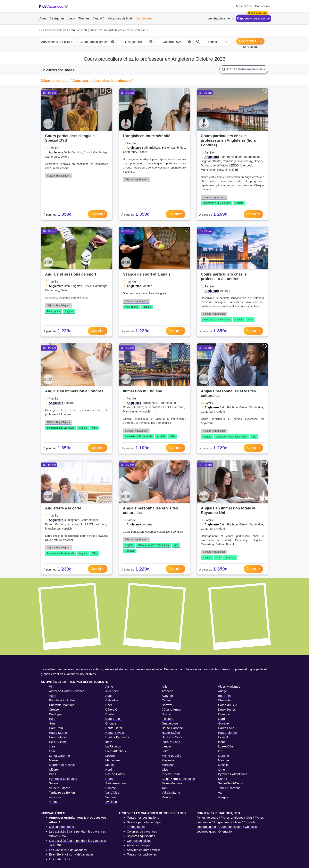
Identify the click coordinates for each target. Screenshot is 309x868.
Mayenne (168, 760)
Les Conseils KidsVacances (68, 850)
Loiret (166, 751)
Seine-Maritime (172, 783)
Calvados (112, 700)
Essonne (224, 714)
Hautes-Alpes (58, 737)
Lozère (110, 756)
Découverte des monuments (231, 437)
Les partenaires (60, 859)
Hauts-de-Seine (172, 737)
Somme (111, 788)
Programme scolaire (227, 822)
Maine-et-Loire (172, 756)
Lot (220, 751)
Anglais (239, 203)
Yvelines (111, 802)
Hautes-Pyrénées (117, 737)
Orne (221, 769)
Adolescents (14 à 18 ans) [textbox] (59, 42)
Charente (224, 700)
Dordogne (56, 714)
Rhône (110, 779)
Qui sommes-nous (61, 827)
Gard (221, 719)
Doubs (110, 714)
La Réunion (113, 746)
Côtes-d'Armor (172, 709)
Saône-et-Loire (115, 783)
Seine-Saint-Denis (230, 783)
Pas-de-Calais (115, 774)
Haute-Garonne (172, 728)
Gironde (111, 723)
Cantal (166, 700)
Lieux (72, 18)
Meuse (110, 765)
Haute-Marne (58, 733)
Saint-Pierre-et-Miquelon (178, 779)
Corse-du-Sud (228, 705)
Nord (109, 769)
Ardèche (167, 691)
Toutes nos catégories (142, 854)
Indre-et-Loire (171, 742)
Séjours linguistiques (58, 176)
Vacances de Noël (120, 18)
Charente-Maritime (62, 705)
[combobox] (59, 42)
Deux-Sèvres (227, 709)
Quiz (249, 817)
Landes (167, 746)
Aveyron (167, 696)
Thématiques (136, 827)
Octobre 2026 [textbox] (177, 42)
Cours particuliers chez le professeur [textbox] (97, 42)
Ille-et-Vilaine (58, 742)
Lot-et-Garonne (59, 756)
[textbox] (212, 42)
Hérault (223, 737)
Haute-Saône (171, 733)
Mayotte (223, 760)
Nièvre (53, 769)
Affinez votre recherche (244, 69)
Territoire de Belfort (62, 792)
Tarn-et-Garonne (229, 788)
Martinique (112, 760)
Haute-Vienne (227, 733)
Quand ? (99, 18)
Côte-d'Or (112, 709)
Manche (223, 756)
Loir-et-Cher (226, 746)
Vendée (111, 797)
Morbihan (168, 765)
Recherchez (250, 41)
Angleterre (56, 152)
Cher (109, 705)
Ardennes (112, 691)
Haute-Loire (226, 728)
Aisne (109, 686)
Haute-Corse (114, 728)
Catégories (57, 18)
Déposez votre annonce (253, 18)
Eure (52, 719)
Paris (52, 774)
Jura (52, 746)
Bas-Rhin (224, 696)
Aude (109, 696)
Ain (51, 686)
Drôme (166, 714)
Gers (52, 723)
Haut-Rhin (56, 728)
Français (130, 551)
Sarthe (223, 779)
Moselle (223, 765)
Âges (43, 18)
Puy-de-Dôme (171, 774)
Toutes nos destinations (143, 817)
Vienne (166, 797)
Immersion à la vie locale (216, 203)
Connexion (262, 6)
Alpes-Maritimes (229, 686)
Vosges (223, 797)
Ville (250, 320)
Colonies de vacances (142, 831)
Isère (221, 742)
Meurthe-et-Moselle (62, 765)
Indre (109, 742)
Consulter (98, 214)
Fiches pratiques (232, 817)
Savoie (54, 783)
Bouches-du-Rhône (62, 700)
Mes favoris (244, 6)
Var (220, 792)
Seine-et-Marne (60, 788)
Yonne (53, 802)
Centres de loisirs (139, 841)
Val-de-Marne (171, 792)
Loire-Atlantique (116, 751)
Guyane (223, 723)
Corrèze (167, 705)
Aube (53, 696)
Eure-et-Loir (113, 719)
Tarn (165, 788)
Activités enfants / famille (144, 850)
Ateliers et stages (139, 845)
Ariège (222, 691)
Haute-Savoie (115, 733)
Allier (165, 686)
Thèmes (84, 18)
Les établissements (221, 18)
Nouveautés (144, 18)
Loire (52, 751)
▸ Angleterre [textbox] (139, 42)
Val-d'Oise (112, 792)
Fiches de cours (207, 817)
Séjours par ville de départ (145, 822)
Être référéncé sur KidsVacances (71, 854)
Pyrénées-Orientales (63, 779)
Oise (165, 769)
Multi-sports (53, 311)
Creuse (54, 709)
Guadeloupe (170, 723)
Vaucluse (55, 797)
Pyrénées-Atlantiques (233, 774)
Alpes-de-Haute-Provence (67, 691)
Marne (53, 760)
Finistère (168, 719)
